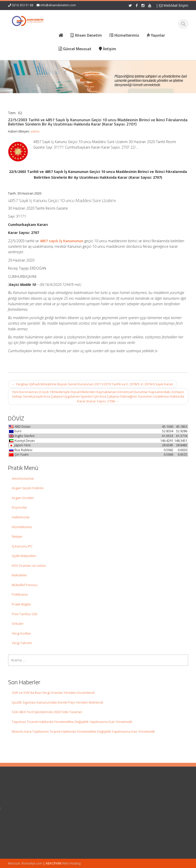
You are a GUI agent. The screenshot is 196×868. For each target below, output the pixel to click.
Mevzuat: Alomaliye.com (25, 863)
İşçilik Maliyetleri (24, 556)
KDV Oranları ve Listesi (29, 566)
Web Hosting (71, 863)
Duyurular (19, 507)
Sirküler (18, 624)
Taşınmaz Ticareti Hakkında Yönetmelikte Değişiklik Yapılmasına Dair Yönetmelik (72, 722)
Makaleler (19, 575)
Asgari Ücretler (23, 498)
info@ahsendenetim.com (58, 5)
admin (35, 131)
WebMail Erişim (174, 5)
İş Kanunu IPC (22, 546)
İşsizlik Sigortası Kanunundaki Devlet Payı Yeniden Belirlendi (57, 702)
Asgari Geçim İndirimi (28, 488)
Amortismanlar (23, 478)
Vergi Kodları (21, 633)
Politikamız (20, 594)
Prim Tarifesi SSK (25, 614)
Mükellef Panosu (25, 585)
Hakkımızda (21, 517)
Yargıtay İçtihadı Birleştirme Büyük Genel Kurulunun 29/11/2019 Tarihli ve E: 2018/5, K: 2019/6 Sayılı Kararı (92, 384)
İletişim (17, 536)
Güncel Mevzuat (118, 808)
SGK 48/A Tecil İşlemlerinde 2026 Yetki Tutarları (47, 712)
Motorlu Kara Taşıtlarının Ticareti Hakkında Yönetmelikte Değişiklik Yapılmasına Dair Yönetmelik (83, 731)
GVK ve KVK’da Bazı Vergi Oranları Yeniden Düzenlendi (53, 693)
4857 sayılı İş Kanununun (62, 241)
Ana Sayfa (114, 794)
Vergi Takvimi (22, 643)
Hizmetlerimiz (22, 527)
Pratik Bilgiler (22, 604)
